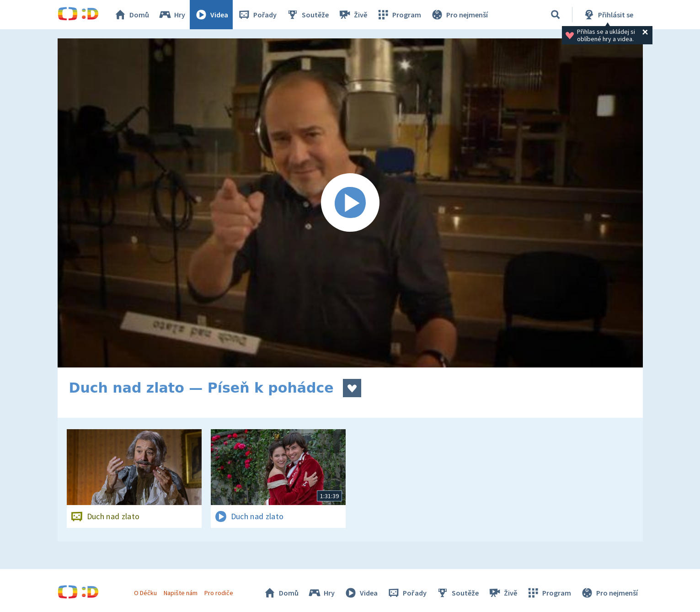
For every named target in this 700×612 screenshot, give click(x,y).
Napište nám (181, 593)
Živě (353, 15)
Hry (172, 15)
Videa (211, 15)
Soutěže (307, 15)
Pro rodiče (219, 593)
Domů (131, 15)
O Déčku (145, 593)
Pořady (257, 15)
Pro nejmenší (459, 15)
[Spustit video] (350, 203)
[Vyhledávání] (556, 15)
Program (399, 15)
